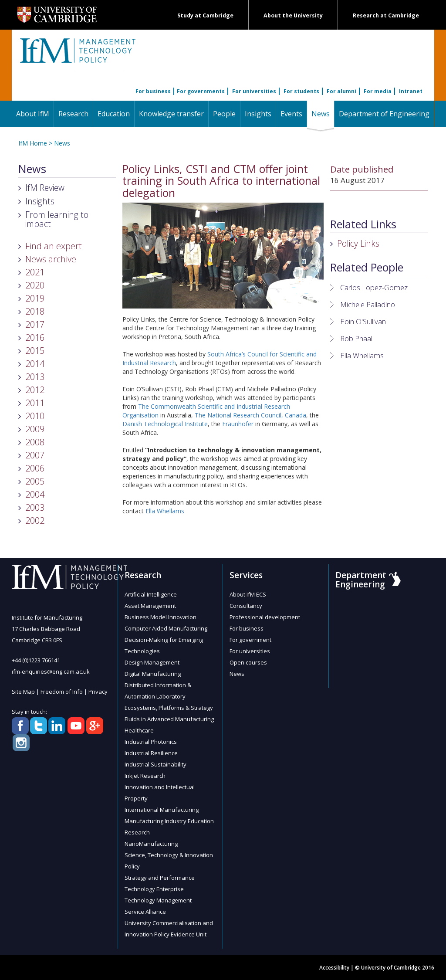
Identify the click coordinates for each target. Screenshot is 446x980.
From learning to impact (57, 219)
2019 (35, 298)
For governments (201, 91)
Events (291, 114)
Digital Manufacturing (153, 674)
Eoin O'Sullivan (363, 321)
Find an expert (54, 246)
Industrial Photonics (151, 742)
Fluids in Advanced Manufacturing (169, 719)
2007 (35, 455)
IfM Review (45, 188)
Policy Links (358, 243)
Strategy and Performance (160, 878)
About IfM (33, 114)
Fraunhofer (238, 424)
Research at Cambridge (386, 15)
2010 (35, 416)
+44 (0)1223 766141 (36, 660)
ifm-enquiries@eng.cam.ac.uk (51, 671)
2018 (35, 311)
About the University (293, 15)
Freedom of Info (62, 692)
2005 (35, 481)
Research (73, 114)
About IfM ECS (248, 594)
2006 (35, 468)
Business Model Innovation (160, 617)
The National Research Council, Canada (250, 415)
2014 (35, 364)
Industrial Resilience (151, 753)
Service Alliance (145, 912)
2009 (35, 429)
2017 (35, 324)
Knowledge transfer (171, 114)
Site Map (23, 692)
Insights (258, 114)
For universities (254, 91)
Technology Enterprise (154, 889)
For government (250, 640)
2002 (35, 521)
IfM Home (33, 143)
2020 (35, 285)
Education (114, 114)
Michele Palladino (368, 304)
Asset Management (150, 606)
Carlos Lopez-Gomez (374, 287)
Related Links (363, 224)
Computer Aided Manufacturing (166, 628)
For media (378, 91)
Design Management (152, 662)
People (224, 114)
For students (301, 91)
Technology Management (158, 900)
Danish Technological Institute (165, 424)
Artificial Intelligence (151, 594)
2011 (35, 403)
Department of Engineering (384, 114)
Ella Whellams (165, 511)
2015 (35, 351)
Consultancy (246, 606)
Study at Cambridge (205, 15)
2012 (35, 390)
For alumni (341, 91)
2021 (35, 272)
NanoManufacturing (151, 844)
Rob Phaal (356, 338)
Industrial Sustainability (155, 764)
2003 (35, 507)
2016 (35, 337)
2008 (35, 442)
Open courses (248, 662)
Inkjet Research (145, 776)
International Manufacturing (162, 810)
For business (153, 91)
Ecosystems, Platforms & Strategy (169, 708)
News (323, 114)
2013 (35, 377)
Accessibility (334, 968)
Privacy (98, 692)
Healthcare (139, 730)
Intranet (411, 91)
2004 (35, 494)
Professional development (265, 617)
